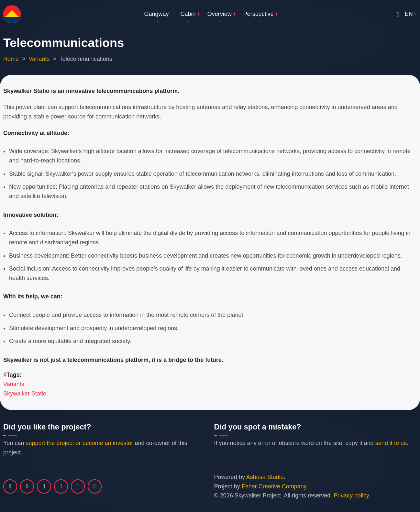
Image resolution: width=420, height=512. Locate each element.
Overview (220, 14)
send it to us (391, 443)
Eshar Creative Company (274, 486)
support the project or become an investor (79, 443)
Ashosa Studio (265, 477)
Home (11, 59)
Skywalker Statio (25, 394)
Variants (39, 59)
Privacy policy (351, 495)
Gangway (157, 14)
